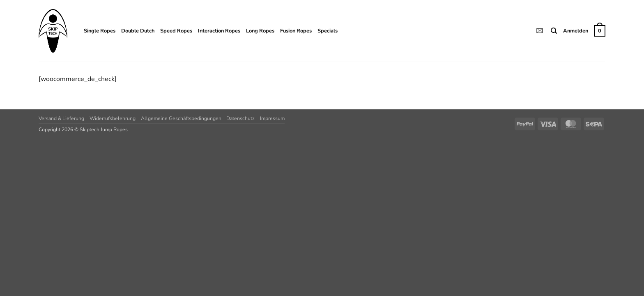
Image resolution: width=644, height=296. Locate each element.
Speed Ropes (176, 31)
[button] (576, 31)
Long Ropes (260, 31)
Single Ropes (100, 31)
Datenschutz (240, 118)
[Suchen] (554, 31)
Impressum (272, 118)
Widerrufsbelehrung (113, 118)
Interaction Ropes (219, 31)
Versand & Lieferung (61, 118)
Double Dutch (138, 31)
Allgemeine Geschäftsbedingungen (181, 118)
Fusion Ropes (296, 31)
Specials (328, 31)
